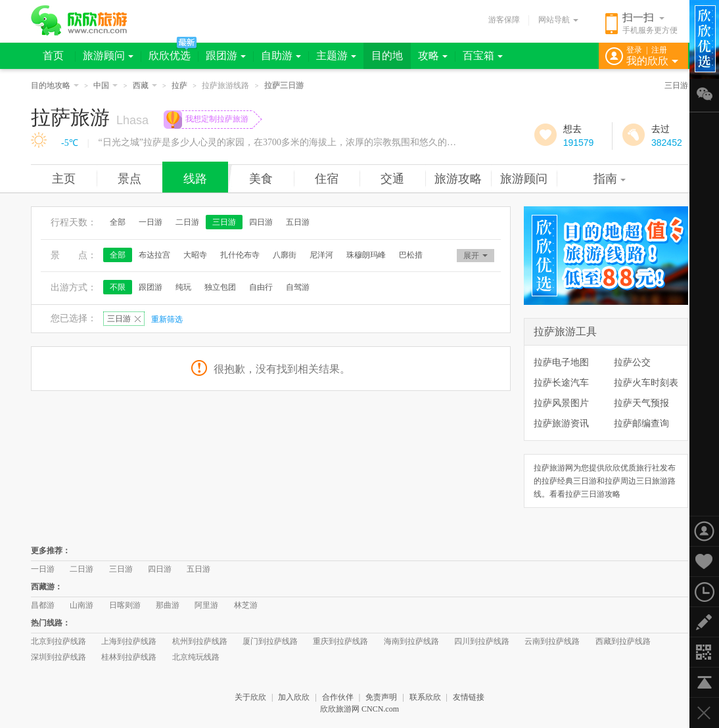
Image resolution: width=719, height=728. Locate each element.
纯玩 (183, 287)
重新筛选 (167, 319)
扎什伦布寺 (240, 255)
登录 (634, 50)
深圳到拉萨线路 (58, 657)
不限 (118, 287)
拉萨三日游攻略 (593, 494)
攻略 (433, 56)
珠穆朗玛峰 (366, 255)
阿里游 (206, 605)
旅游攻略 (458, 179)
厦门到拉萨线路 (270, 641)
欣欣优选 (170, 56)
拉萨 (179, 85)
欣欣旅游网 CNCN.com (359, 709)
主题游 (336, 56)
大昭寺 (195, 255)
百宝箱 (483, 56)
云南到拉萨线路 (552, 641)
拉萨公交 (632, 362)
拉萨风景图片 (561, 403)
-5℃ (70, 143)
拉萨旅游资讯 (561, 423)
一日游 (151, 222)
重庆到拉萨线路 (340, 641)
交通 (392, 179)
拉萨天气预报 (641, 403)
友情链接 (469, 697)
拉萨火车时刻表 (646, 382)
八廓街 (285, 255)
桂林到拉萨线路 (129, 657)
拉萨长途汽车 (561, 382)
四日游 (261, 222)
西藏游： (47, 587)
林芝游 (246, 605)
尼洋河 (321, 255)
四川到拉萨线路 (482, 641)
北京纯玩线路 (196, 657)
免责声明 (381, 697)
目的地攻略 (55, 85)
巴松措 (411, 255)
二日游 (187, 222)
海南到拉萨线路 (411, 641)
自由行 (261, 287)
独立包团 (220, 287)
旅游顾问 (108, 56)
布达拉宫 (154, 255)
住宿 (327, 179)
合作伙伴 (338, 697)
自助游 (281, 56)
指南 (610, 179)
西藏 (145, 85)
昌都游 (43, 605)
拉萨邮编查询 (641, 423)
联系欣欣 (425, 697)
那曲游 (168, 605)
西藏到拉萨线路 (623, 641)
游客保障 (504, 20)
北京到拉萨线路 (58, 641)
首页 (53, 56)
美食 (261, 179)
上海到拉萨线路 (129, 641)
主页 (64, 179)
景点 (129, 179)
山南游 (81, 605)
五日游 (298, 222)
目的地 (387, 56)
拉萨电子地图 (561, 362)
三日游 (676, 85)
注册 (659, 50)
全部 (118, 222)
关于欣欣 (250, 697)
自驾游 (298, 287)
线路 (195, 179)
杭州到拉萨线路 (200, 641)
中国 (105, 85)
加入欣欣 (294, 697)
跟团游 (226, 56)
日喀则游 (125, 605)
